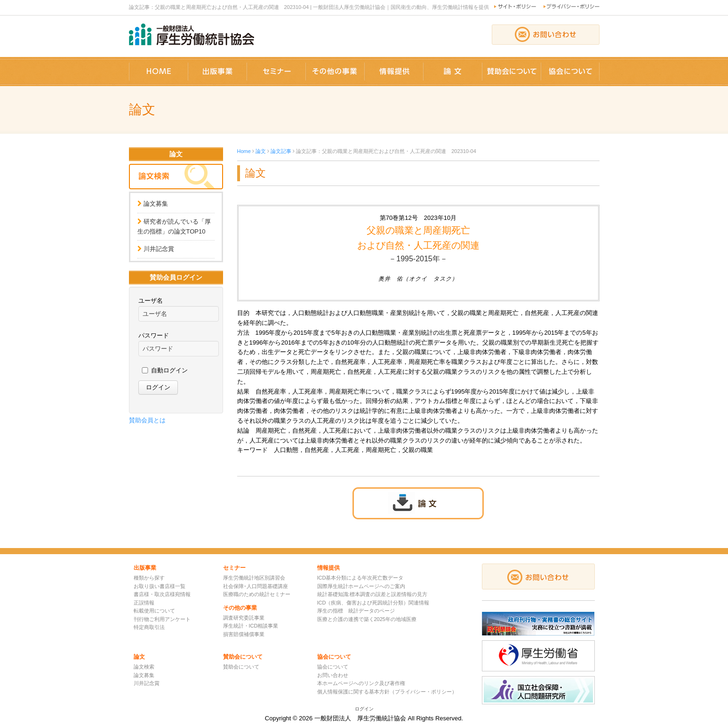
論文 (261, 151)
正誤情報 (144, 603)
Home (244, 151)
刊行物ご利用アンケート (162, 619)
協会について (333, 667)
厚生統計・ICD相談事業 (251, 626)
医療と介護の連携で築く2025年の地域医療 (367, 619)
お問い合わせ (333, 675)
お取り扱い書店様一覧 (160, 586)
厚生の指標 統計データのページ (356, 611)
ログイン (364, 709)
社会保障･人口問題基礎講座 (256, 586)
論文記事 (281, 151)
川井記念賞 (159, 249)
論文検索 (144, 667)
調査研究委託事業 (244, 618)
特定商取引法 (149, 627)
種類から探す (149, 578)
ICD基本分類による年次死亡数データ (360, 578)
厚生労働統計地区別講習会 (254, 578)
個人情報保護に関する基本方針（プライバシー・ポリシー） (387, 692)
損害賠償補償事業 (244, 634)
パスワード (154, 335)
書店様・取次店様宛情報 (162, 594)
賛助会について (241, 667)
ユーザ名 (151, 301)
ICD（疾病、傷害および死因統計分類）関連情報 (373, 603)
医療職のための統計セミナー (257, 594)
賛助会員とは (147, 420)
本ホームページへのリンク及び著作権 (361, 683)
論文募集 (156, 204)
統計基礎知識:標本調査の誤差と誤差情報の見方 (372, 594)
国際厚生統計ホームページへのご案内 (361, 586)
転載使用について (154, 611)
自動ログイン (169, 370)
